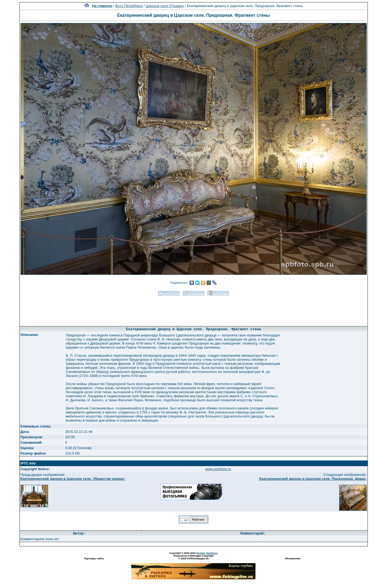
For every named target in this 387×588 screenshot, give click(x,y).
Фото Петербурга (129, 6)
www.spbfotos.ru (218, 469)
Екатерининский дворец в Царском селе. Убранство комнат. (73, 479)
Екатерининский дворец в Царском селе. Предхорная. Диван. (313, 479)
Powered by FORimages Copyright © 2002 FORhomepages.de (193, 557)
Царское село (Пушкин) (165, 6)
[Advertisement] (194, 309)
